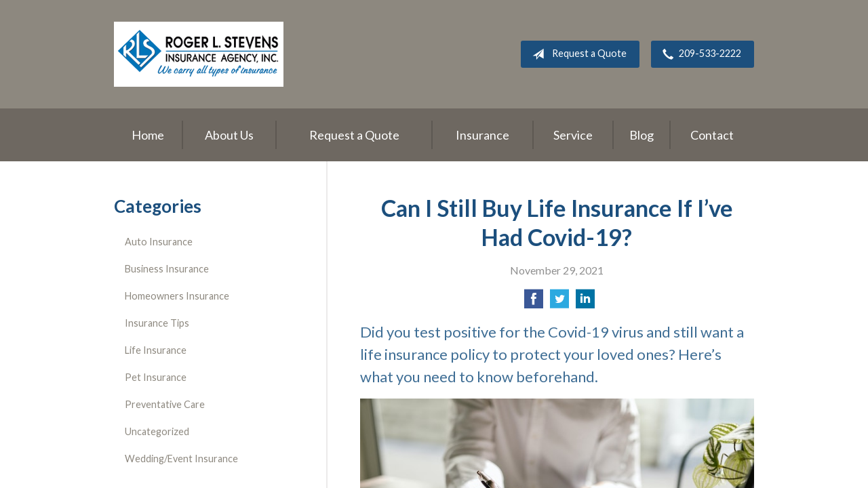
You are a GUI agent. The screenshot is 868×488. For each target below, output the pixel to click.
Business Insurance (167, 269)
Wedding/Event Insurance (181, 459)
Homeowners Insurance (177, 296)
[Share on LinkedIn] (585, 303)
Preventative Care (165, 404)
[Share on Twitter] (559, 303)
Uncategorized (157, 431)
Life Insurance (156, 350)
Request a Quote (577, 54)
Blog (642, 135)
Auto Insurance (159, 242)
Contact (712, 135)
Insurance (482, 135)
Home (148, 135)
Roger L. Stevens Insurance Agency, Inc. (199, 54)
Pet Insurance (156, 377)
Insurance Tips (157, 323)
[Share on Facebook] (534, 303)
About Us (229, 135)
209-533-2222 (699, 54)
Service (573, 135)
